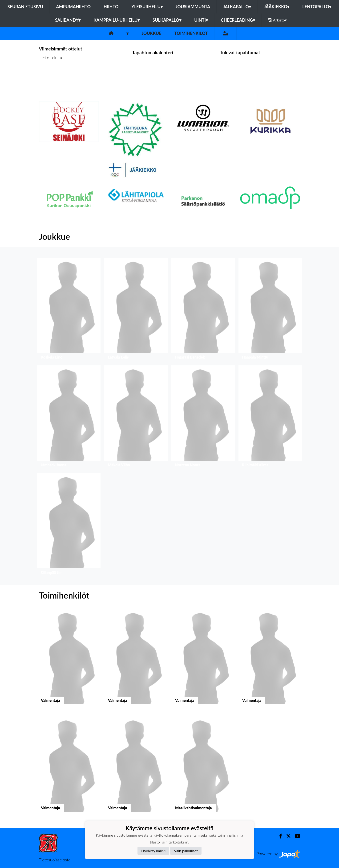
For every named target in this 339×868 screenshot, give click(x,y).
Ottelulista (50, 76)
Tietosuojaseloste (55, 860)
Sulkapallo (167, 20)
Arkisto (278, 20)
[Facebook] (279, 836)
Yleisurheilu (147, 7)
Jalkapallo (237, 7)
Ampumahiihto (73, 7)
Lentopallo (317, 7)
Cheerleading (238, 20)
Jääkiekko (277, 7)
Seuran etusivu (25, 7)
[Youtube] (296, 836)
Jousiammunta (193, 7)
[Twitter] (287, 836)
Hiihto (111, 7)
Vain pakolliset (186, 851)
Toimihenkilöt (191, 33)
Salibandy (68, 20)
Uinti (201, 20)
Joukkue (151, 33)
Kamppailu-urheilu (117, 20)
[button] (69, 310)
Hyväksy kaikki (153, 851)
